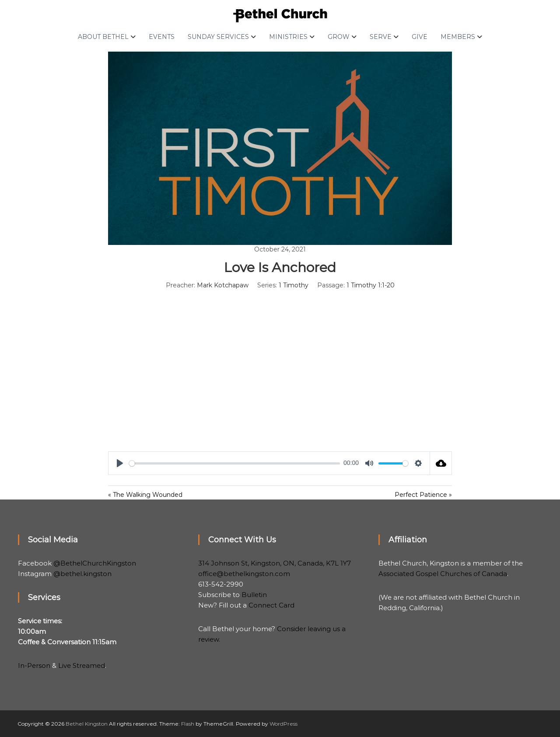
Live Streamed (82, 665)
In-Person (34, 665)
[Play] (120, 463)
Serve (381, 37)
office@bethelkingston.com (244, 574)
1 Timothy (294, 285)
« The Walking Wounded (145, 495)
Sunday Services (218, 37)
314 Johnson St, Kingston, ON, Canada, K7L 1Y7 (275, 563)
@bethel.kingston (82, 574)
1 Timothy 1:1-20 (371, 285)
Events (162, 37)
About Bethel (103, 37)
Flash (188, 724)
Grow (339, 37)
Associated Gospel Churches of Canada (443, 574)
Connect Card (271, 605)
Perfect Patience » (423, 495)
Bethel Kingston (87, 724)
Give (420, 37)
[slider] (234, 463)
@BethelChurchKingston (95, 563)
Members (458, 37)
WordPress (283, 724)
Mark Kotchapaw (223, 285)
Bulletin (254, 595)
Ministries (288, 37)
